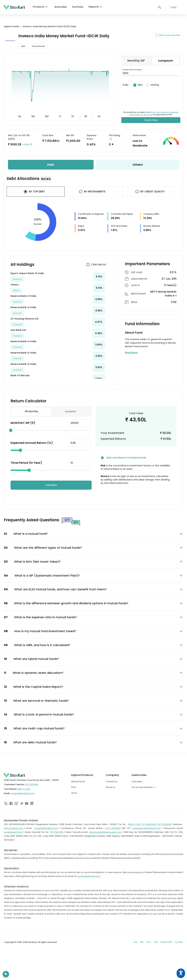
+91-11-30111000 (113, 828)
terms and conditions (160, 112)
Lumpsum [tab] (71, 411)
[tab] (20, 117)
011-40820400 (149, 824)
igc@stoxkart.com (13, 832)
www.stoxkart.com (14, 828)
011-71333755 (57, 832)
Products (41, 7)
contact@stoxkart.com (23, 793)
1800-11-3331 (24, 789)
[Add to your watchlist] (157, 35)
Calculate (51, 485)
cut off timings (146, 115)
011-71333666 (32, 784)
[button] (93, 534)
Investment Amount (132, 70)
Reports (96, 7)
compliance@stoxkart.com (147, 828)
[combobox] (154, 787)
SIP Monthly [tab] (31, 411)
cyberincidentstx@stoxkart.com (105, 832)
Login (173, 7)
